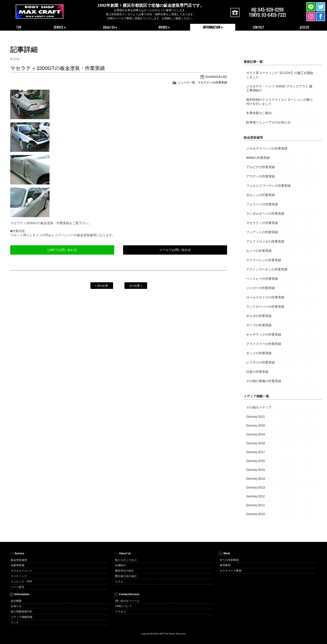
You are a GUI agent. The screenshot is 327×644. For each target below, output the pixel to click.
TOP (19, 27)
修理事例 (225, 565)
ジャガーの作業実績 (260, 288)
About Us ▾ (110, 27)
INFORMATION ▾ (213, 27)
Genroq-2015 (255, 470)
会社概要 (16, 601)
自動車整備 (17, 565)
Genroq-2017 (255, 452)
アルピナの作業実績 (260, 167)
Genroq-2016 (255, 461)
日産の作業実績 (257, 372)
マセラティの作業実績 (212, 82)
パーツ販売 (17, 587)
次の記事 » (136, 286)
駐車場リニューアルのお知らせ (268, 122)
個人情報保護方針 (22, 612)
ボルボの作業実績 (259, 316)
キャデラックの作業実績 (264, 334)
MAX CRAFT (40, 11)
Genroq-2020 (255, 425)
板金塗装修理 (19, 560)
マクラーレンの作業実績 (264, 260)
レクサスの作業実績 (260, 362)
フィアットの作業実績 (262, 232)
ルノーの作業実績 (259, 251)
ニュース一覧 (186, 82)
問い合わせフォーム (127, 601)
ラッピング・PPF (21, 582)
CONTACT (259, 27)
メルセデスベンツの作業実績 (267, 148)
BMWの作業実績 (258, 158)
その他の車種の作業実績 (264, 381)
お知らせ (16, 606)
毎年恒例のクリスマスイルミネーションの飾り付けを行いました (280, 102)
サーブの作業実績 (259, 325)
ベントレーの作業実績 (262, 279)
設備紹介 (121, 565)
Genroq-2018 (255, 443)
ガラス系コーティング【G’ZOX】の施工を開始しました (280, 75)
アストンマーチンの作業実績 (267, 269)
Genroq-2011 (255, 505)
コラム (119, 582)
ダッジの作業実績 (259, 353)
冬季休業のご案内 (259, 113)
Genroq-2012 (255, 496)
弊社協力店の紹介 (126, 576)
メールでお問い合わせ (175, 250)
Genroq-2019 (255, 434)
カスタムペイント (22, 571)
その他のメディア (259, 407)
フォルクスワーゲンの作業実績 (268, 186)
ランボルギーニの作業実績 (265, 214)
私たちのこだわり (126, 560)
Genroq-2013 (255, 487)
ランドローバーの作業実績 (265, 307)
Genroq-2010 (255, 514)
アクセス (121, 612)
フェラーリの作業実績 (262, 204)
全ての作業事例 (229, 560)
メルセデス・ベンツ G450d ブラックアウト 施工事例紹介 (279, 88)
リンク (15, 622)
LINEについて (124, 606)
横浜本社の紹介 (125, 571)
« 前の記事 (102, 286)
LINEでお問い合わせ (62, 250)
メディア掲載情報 (22, 617)
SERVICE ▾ (60, 27)
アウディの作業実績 (260, 176)
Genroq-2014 (255, 479)
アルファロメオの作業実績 (265, 241)
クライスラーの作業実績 (264, 344)
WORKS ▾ (164, 27)
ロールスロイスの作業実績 (265, 297)
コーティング (19, 576)
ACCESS (304, 27)
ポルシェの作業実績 (260, 195)
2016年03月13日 (216, 77)
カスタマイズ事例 (230, 571)
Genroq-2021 (255, 417)
